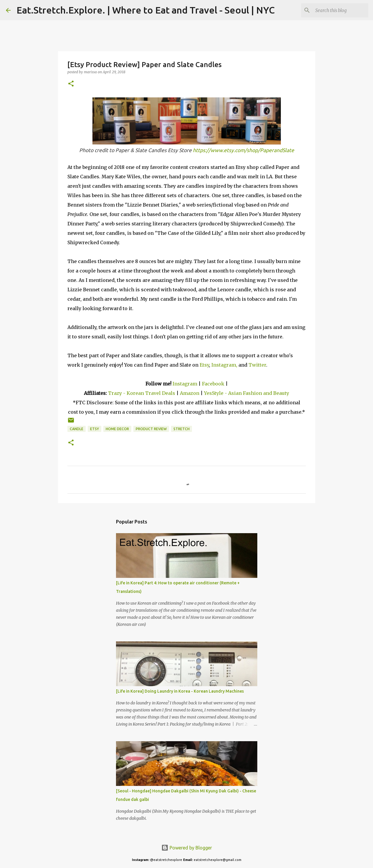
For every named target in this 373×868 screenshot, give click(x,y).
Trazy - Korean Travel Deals (142, 393)
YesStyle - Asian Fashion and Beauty (247, 393)
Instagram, (224, 365)
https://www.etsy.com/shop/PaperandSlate (243, 150)
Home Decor (117, 429)
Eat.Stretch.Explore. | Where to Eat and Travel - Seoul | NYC (146, 10)
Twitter (257, 365)
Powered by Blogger (187, 848)
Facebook (213, 384)
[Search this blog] (337, 10)
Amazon (190, 393)
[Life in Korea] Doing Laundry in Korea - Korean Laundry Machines (180, 691)
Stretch (181, 429)
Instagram (185, 384)
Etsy (204, 365)
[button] (71, 84)
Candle (77, 429)
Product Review (151, 429)
